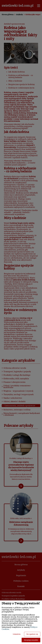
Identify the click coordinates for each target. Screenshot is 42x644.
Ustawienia (17, 634)
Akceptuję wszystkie (31, 640)
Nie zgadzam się (32, 634)
